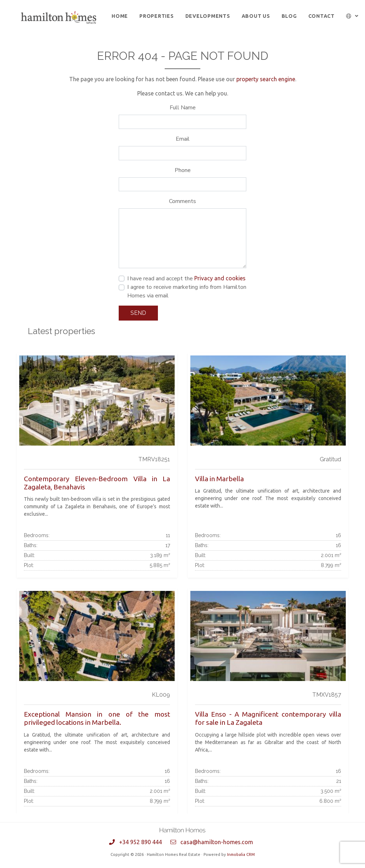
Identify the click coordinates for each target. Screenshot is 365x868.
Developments (208, 16)
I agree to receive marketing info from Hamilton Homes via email (187, 291)
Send (138, 313)
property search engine (266, 79)
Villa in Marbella (219, 479)
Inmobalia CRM (241, 854)
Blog (289, 16)
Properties (157, 16)
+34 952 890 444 (140, 842)
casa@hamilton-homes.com (217, 842)
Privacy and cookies (220, 278)
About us (256, 16)
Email (183, 139)
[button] (352, 16)
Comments (182, 201)
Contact (322, 16)
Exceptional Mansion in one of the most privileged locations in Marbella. (97, 718)
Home (120, 16)
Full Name (183, 108)
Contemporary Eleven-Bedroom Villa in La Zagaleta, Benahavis (97, 483)
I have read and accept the (186, 279)
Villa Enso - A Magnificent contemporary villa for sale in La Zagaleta (268, 718)
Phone (183, 170)
